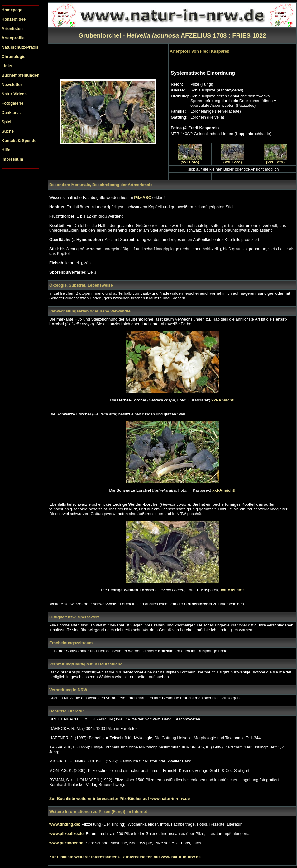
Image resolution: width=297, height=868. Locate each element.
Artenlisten (12, 28)
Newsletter (12, 84)
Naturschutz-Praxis (20, 47)
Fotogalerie (12, 103)
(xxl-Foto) (190, 162)
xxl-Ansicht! (223, 400)
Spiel (6, 122)
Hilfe (6, 150)
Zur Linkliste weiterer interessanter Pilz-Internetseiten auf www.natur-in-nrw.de (125, 857)
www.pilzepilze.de (66, 834)
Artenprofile (13, 38)
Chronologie (14, 56)
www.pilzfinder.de (66, 843)
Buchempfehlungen (20, 75)
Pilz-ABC (143, 197)
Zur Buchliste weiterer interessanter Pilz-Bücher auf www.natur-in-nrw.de (120, 798)
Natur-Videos (14, 94)
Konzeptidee (14, 19)
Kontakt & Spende (19, 141)
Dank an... (11, 113)
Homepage (12, 10)
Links (7, 66)
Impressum (12, 159)
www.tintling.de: (65, 824)
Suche (8, 131)
